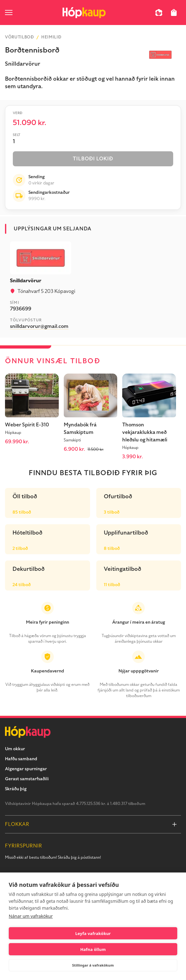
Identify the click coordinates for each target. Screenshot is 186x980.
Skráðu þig (16, 789)
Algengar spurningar (26, 769)
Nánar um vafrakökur (31, 916)
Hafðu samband (21, 759)
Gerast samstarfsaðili (27, 779)
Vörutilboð (20, 37)
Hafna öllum (93, 949)
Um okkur (15, 749)
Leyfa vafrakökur (93, 933)
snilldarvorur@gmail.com (39, 326)
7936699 (21, 309)
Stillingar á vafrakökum (93, 965)
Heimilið (51, 37)
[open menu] (9, 13)
